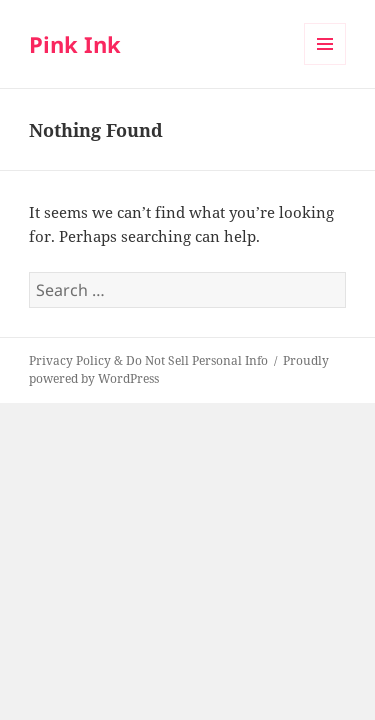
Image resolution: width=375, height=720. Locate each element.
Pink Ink (75, 44)
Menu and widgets (325, 64)
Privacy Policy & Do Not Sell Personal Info (148, 360)
